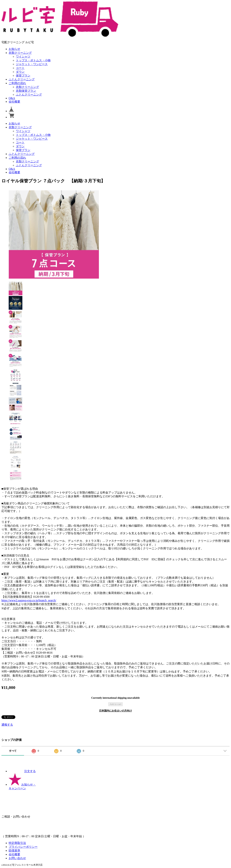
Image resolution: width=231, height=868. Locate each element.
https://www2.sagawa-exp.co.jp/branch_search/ (29, 600)
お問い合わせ (17, 858)
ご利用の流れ (17, 83)
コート (20, 68)
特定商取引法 (17, 843)
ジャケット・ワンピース (32, 64)
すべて (13, 751)
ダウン (20, 72)
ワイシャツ (23, 57)
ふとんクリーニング (22, 79)
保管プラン (23, 76)
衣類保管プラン (26, 91)
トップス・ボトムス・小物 (33, 60)
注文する (22, 771)
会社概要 (14, 102)
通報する (7, 725)
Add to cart (115, 704)
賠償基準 (14, 851)
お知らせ (14, 49)
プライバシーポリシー (23, 847)
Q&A (12, 98)
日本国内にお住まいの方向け (115, 711)
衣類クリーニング (20, 53)
